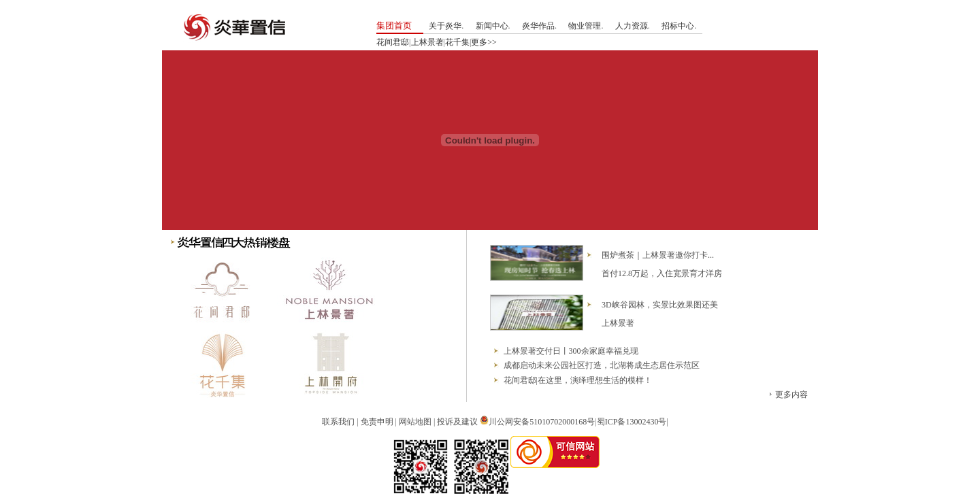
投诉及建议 (457, 422)
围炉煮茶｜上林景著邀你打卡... (658, 255)
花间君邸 (393, 42)
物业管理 (585, 26)
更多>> (484, 42)
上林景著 (427, 42)
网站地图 (415, 422)
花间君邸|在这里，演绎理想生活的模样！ (578, 380)
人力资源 (632, 26)
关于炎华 (445, 26)
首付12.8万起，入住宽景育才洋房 (662, 273)
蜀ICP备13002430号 (632, 422)
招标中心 (678, 26)
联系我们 (338, 422)
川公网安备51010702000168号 (542, 422)
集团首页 (394, 26)
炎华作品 (538, 26)
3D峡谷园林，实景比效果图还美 (660, 305)
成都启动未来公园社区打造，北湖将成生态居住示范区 (602, 365)
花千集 (457, 42)
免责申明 (377, 422)
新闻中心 (492, 26)
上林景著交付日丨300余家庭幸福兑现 (571, 351)
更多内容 (791, 395)
